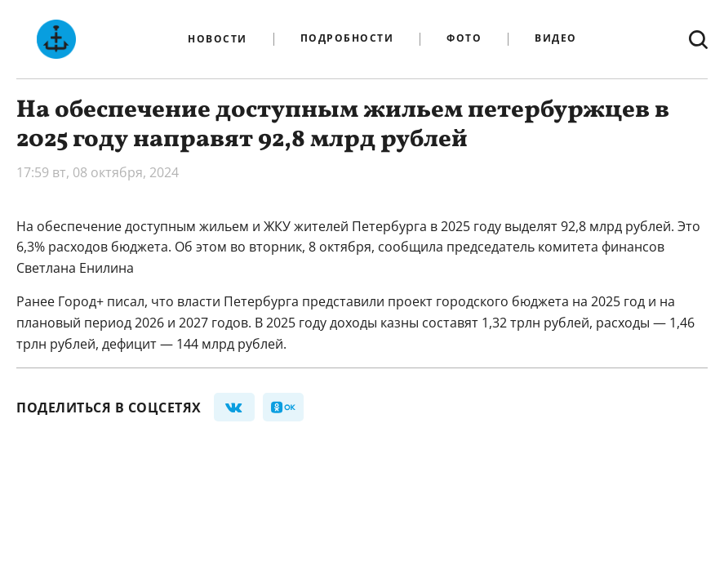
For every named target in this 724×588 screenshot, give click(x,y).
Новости (218, 39)
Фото (464, 39)
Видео (556, 39)
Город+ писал (100, 301)
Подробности (347, 39)
